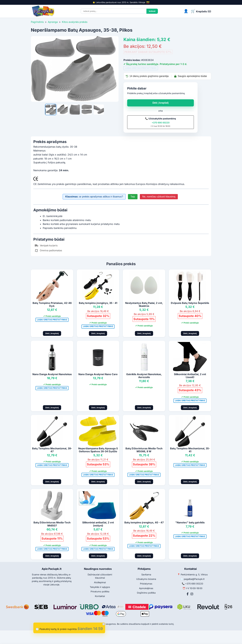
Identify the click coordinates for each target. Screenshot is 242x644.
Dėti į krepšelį (161, 103)
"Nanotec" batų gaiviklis (190, 522)
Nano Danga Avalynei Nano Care (98, 374)
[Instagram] (192, 594)
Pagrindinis (37, 22)
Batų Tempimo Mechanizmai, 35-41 (190, 450)
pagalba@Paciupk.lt (194, 579)
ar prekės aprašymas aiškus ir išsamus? (94, 197)
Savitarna (146, 575)
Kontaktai (100, 596)
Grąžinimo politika (146, 593)
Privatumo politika (100, 591)
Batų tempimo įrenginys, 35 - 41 (98, 303)
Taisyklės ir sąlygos (100, 587)
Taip (133, 197)
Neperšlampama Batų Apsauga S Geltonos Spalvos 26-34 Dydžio (98, 450)
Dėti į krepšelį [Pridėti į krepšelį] (52, 333)
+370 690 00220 (161, 123)
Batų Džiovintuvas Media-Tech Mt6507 (52, 524)
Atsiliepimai (100, 582)
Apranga (53, 22)
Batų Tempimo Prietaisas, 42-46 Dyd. (52, 304)
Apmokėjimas (146, 588)
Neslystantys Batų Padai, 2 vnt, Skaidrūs (144, 304)
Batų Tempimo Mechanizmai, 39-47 (52, 450)
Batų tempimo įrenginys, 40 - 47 (144, 522)
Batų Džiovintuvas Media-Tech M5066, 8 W (144, 450)
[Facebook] (188, 594)
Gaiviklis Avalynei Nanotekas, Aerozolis (144, 376)
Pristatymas (146, 584)
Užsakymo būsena (146, 579)
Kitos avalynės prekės (75, 22)
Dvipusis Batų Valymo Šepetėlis (190, 303)
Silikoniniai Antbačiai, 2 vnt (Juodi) (190, 376)
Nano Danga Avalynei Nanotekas (52, 374)
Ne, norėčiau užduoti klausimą (159, 197)
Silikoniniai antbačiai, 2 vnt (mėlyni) (98, 524)
